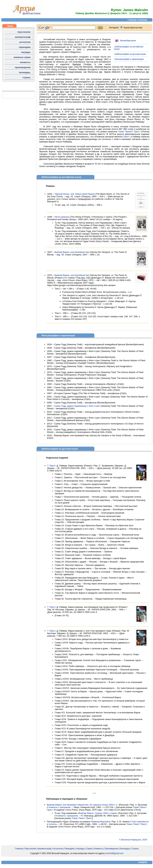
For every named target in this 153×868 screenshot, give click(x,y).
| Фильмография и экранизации (129, 59)
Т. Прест (51, 466)
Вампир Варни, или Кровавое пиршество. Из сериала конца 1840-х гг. (82, 805)
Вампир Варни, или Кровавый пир (72, 252)
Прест (126, 137)
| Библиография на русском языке (130, 54)
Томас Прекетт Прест (129, 132)
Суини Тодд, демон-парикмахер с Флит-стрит (77, 406)
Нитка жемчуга (62, 217)
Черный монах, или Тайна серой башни (75, 194)
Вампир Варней (100, 822)
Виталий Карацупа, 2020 (134, 840)
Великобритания (125, 41)
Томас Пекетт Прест (82, 818)
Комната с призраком (60, 807)
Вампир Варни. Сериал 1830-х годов (97, 813)
